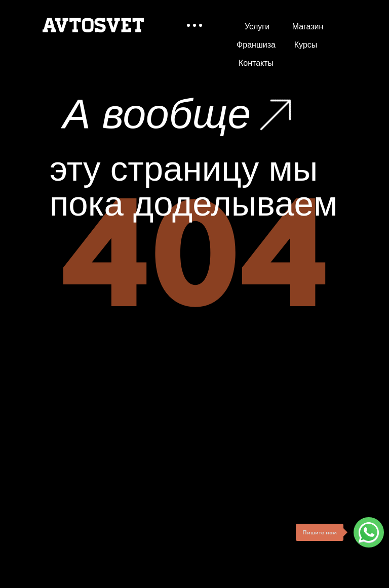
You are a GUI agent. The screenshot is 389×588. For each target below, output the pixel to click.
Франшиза (256, 45)
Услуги (257, 27)
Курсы (306, 45)
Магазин (308, 27)
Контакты (256, 63)
